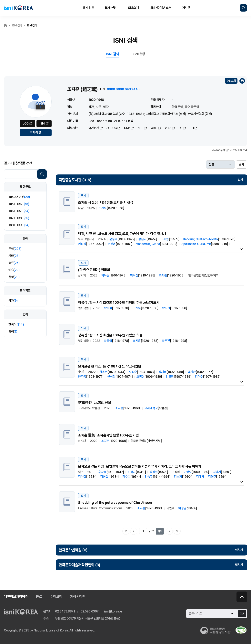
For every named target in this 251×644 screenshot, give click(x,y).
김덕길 (82, 477)
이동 (160, 531)
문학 (15, 249)
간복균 (132, 472)
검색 (243, 8)
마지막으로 (177, 531)
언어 (25, 314)
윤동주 (113, 239)
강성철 (154, 472)
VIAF (168, 128)
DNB (127, 128)
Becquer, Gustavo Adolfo (200, 239)
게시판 (186, 8)
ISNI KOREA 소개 (160, 8)
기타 (14, 256)
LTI (192, 128)
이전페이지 (134, 531)
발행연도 (25, 187)
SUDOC (112, 128)
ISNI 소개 (133, 8)
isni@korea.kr (113, 611)
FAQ (39, 597)
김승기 (178, 477)
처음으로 (126, 531)
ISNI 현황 (139, 54)
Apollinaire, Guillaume (196, 244)
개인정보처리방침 (16, 597)
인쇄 (242, 81)
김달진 (170, 377)
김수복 (126, 477)
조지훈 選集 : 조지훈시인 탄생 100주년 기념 (108, 435)
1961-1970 (19, 211)
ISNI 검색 (89, 8)
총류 (14, 263)
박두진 (134, 275)
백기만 (192, 372)
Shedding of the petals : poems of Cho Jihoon (115, 503)
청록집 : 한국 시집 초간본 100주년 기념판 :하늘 (110, 335)
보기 (241, 165)
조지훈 (103, 208)
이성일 (182, 508)
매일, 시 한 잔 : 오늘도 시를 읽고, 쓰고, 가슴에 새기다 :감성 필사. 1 (122, 233)
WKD (154, 128)
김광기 (217, 472)
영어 (13, 332)
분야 (25, 239)
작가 (13, 301)
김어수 (199, 377)
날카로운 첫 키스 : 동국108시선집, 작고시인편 (110, 366)
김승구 (149, 477)
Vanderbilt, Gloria (148, 244)
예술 (14, 270)
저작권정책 (78, 597)
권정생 (82, 244)
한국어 (16, 325)
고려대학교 (151, 408)
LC (180, 128)
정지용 (162, 372)
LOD (26, 123)
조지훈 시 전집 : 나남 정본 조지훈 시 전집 (106, 202)
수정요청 (231, 81)
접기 (240, 180)
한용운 (103, 372)
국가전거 (94, 128)
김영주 (212, 477)
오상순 (133, 372)
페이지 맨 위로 (242, 597)
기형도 (188, 472)
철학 (14, 277)
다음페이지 (169, 531)
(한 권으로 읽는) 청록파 (94, 270)
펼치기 (239, 550)
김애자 (200, 477)
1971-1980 (19, 218)
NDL (140, 128)
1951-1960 (19, 204)
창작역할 (25, 290)
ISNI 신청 (111, 8)
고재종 (165, 239)
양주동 (82, 377)
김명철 (104, 477)
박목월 (105, 275)
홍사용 (102, 472)
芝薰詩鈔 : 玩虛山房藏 (95, 402)
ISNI (42, 123)
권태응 (112, 244)
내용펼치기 (242, 249)
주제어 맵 (36, 132)
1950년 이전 (19, 197)
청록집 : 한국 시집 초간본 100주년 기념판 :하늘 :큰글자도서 (119, 302)
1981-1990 (19, 225)
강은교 (142, 239)
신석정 (111, 377)
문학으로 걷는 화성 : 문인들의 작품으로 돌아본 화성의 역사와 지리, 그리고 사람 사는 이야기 (140, 466)
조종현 (141, 377)
